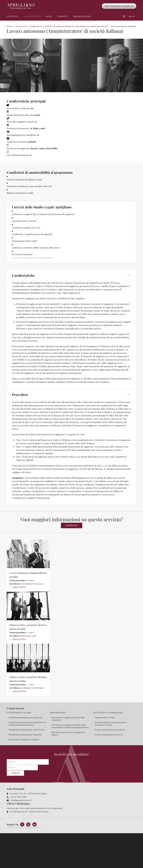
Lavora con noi (82, 16)
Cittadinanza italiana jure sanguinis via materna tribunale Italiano (27, 723)
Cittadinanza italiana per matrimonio (26, 729)
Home (9, 26)
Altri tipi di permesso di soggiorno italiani (68, 733)
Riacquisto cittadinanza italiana (24, 739)
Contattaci (72, 525)
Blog (49, 16)
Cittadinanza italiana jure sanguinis (25, 717)
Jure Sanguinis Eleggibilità (119, 6)
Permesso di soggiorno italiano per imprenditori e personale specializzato (76, 26)
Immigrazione (36, 26)
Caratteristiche (23, 275)
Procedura (20, 394)
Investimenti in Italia (105, 717)
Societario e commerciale (108, 712)
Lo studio (12, 16)
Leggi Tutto (19, 587)
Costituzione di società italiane (110, 729)
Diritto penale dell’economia (109, 734)
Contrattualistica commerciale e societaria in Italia (111, 723)
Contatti (62, 16)
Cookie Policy (15, 827)
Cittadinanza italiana (19, 712)
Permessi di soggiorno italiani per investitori (68, 718)
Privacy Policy (33, 827)
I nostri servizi (32, 16)
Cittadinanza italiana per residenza (25, 734)
